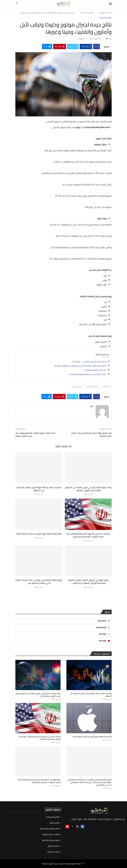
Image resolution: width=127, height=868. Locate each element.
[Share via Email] (47, 47)
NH (107, 39)
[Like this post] (96, 47)
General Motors (92, 387)
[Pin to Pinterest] (60, 47)
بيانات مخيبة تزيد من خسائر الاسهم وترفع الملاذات (88, 374)
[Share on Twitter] (73, 47)
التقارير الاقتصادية (87, 13)
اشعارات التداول (53, 846)
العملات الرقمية (53, 852)
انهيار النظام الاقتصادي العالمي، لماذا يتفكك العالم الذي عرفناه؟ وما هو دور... (39, 582)
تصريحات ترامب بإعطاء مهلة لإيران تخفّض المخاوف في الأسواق (39, 489)
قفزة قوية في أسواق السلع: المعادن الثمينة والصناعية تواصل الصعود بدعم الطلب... (88, 582)
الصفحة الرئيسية (106, 13)
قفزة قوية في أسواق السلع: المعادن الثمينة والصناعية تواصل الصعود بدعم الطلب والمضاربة (39, 781)
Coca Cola (106, 387)
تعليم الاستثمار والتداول (51, 840)
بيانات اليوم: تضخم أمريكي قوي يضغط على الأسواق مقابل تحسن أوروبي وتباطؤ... (88, 489)
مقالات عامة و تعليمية (51, 834)
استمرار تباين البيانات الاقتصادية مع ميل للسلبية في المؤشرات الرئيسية (80, 366)
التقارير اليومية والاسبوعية (50, 829)
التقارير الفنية (55, 823)
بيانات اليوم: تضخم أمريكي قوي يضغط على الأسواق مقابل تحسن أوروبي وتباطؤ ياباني (38, 695)
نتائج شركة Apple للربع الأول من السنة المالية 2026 (39, 534)
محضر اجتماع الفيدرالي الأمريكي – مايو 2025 (89, 362)
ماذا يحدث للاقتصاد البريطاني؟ (95, 370)
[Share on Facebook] (86, 47)
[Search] (17, 4)
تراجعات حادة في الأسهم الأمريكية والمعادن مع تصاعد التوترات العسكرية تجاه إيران (88, 535)
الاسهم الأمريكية (77, 387)
